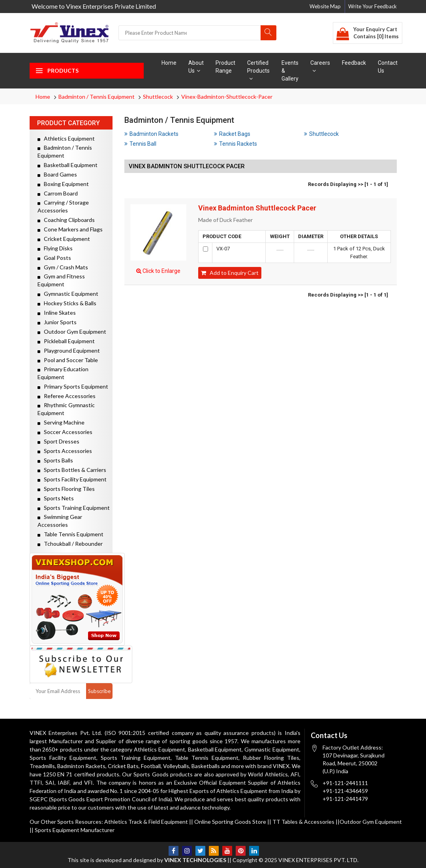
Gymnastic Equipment (68, 294)
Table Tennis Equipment (70, 534)
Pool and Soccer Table (68, 360)
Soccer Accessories (65, 432)
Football (151, 766)
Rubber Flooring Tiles (271, 758)
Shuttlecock (158, 97)
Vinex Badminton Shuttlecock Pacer (257, 208)
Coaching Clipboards (66, 220)
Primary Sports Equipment (73, 386)
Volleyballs (176, 766)
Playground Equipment (69, 350)
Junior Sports (57, 322)
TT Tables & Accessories (303, 822)
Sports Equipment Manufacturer (75, 830)
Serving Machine (61, 422)
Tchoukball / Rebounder (70, 544)
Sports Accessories (65, 451)
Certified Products (258, 70)
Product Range (225, 67)
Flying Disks (55, 248)
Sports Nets (56, 498)
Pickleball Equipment (66, 341)
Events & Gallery (290, 71)
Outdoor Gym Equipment (72, 332)
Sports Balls (55, 460)
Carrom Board (58, 193)
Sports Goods (151, 774)
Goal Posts (54, 258)
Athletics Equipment (66, 138)
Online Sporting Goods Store (230, 822)
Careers (320, 67)
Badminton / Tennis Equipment (97, 97)
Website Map (325, 6)
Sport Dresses (58, 441)
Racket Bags (232, 134)
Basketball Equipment (68, 165)
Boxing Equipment (63, 184)
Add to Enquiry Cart (230, 273)
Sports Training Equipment (74, 508)
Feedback (354, 63)
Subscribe (99, 691)
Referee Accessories (67, 396)
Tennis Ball (140, 144)
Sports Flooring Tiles (66, 489)
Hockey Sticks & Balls (67, 303)
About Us (196, 67)
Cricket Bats (123, 766)
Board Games (57, 174)
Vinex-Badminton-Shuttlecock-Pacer (227, 97)
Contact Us (388, 67)
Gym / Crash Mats (63, 267)
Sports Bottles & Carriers (72, 470)
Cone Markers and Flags (70, 229)
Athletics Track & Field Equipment (146, 822)
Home (169, 63)
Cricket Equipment (64, 239)
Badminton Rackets (151, 134)
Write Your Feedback (373, 6)
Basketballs (206, 766)
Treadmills (42, 766)
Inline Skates (57, 313)
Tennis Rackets (236, 144)
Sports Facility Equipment (72, 479)
